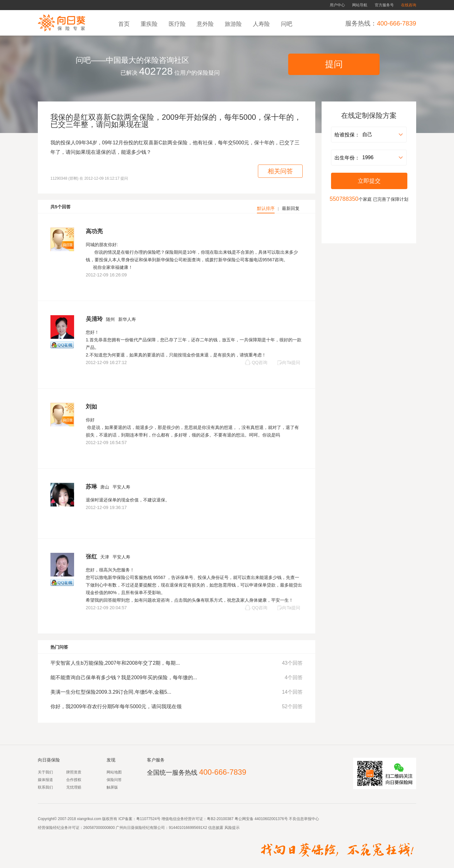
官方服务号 (384, 5)
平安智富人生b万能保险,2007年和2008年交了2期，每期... (115, 663)
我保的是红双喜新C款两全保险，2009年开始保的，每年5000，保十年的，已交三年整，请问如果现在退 (176, 121)
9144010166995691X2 (188, 828)
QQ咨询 (256, 362)
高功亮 (94, 231)
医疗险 (178, 24)
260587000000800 (99, 828)
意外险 (206, 24)
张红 (91, 557)
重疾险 (150, 24)
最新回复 (291, 208)
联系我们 (45, 787)
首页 (125, 24)
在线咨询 (409, 5)
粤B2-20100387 (220, 819)
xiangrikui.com (89, 819)
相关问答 (280, 171)
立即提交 (369, 181)
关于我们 (45, 772)
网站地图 (114, 772)
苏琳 (91, 487)
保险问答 (114, 780)
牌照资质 (74, 772)
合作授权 (74, 780)
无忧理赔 (74, 787)
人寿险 (262, 24)
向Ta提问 (289, 362)
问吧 (287, 24)
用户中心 (337, 5)
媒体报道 (45, 780)
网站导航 (360, 5)
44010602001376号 (271, 819)
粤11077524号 (148, 819)
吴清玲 (94, 319)
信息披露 (215, 828)
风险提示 (231, 828)
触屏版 (112, 787)
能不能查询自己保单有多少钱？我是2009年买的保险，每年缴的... (124, 677)
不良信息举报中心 (304, 819)
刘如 (91, 407)
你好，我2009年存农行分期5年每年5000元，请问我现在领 (116, 706)
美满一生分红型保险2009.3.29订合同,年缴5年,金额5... (111, 692)
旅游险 (234, 24)
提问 (334, 64)
